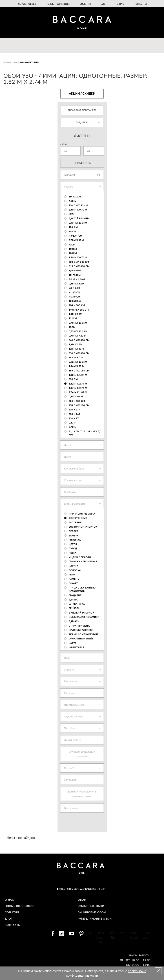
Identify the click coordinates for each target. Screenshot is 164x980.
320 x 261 (75, 414)
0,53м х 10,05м (78, 223)
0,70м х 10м (76, 240)
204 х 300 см (77, 305)
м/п (71, 214)
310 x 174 (75, 410)
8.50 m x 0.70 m (78, 257)
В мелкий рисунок (81, 613)
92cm (72, 327)
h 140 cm (74, 297)
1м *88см (75, 275)
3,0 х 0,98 (74, 288)
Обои (82, 900)
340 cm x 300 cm (79, 340)
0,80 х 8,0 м (76, 396)
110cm (73, 249)
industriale (76, 647)
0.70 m (73, 427)
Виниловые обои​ (92, 912)
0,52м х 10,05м (78, 362)
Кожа (73, 553)
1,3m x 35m (75, 344)
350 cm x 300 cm (79, 353)
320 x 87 (74, 418)
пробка (74, 531)
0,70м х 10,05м (78, 323)
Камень (74, 579)
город (73, 548)
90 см (72, 231)
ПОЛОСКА (75, 570)
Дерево (73, 600)
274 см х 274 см (79, 405)
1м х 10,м (75, 197)
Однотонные (78, 518)
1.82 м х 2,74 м (78, 384)
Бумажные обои (91, 906)
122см (73, 318)
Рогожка (75, 540)
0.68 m (73, 201)
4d (90, 932)
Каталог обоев (27, 4)
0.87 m (73, 423)
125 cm (73, 227)
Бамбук (74, 536)
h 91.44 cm (75, 236)
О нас (120, 4)
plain (72, 575)
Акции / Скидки (82, 94)
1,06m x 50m (76, 349)
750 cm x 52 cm (78, 205)
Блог (104, 4)
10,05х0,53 (75, 301)
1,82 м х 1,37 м (78, 375)
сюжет (73, 583)
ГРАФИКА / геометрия (83, 561)
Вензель (74, 608)
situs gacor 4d (101, 937)
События (85, 4)
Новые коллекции (58, 4)
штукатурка (77, 604)
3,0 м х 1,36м (77, 279)
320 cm (73, 379)
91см (72, 245)
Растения (75, 522)
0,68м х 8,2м (76, 284)
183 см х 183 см (79, 371)
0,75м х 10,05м (78, 331)
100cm (73, 253)
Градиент (75, 595)
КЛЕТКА (73, 566)
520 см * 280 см (79, 262)
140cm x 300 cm (79, 310)
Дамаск (74, 621)
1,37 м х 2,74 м (78, 388)
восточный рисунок (83, 527)
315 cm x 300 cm (79, 266)
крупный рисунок (81, 630)
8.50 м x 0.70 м (78, 210)
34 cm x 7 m (76, 357)
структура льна (79, 626)
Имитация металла (82, 514)
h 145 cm (74, 292)
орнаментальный (81, 639)
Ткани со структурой (83, 634)
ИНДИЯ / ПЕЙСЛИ (80, 557)
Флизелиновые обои (95, 918)
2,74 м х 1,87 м (78, 392)
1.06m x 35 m (77, 366)
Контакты (140, 4)
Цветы (73, 544)
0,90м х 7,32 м (78, 336)
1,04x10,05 (75, 270)
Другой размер (79, 218)
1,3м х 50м (75, 314)
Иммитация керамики (84, 617)
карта (73, 643)
